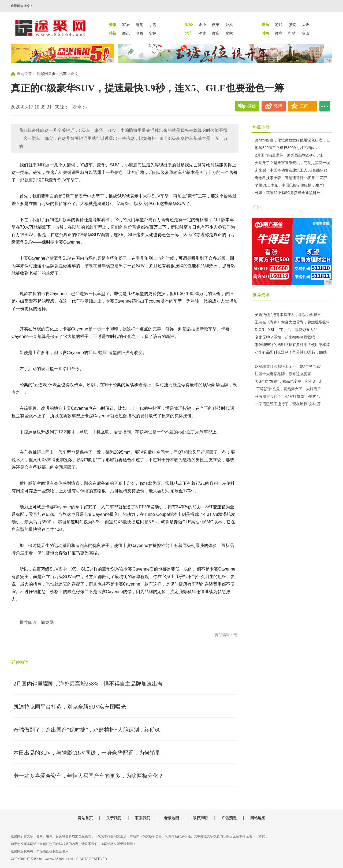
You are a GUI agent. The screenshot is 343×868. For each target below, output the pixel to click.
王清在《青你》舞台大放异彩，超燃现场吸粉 (292, 322)
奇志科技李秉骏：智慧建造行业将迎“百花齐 (291, 178)
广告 (257, 207)
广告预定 (229, 818)
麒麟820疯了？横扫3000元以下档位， (287, 148)
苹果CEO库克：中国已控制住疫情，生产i (289, 185)
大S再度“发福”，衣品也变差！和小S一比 (289, 381)
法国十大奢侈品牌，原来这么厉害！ (285, 374)
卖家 (229, 33)
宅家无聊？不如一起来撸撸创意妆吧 (285, 337)
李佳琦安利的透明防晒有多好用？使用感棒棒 (292, 345)
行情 (292, 33)
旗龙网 (47, 622)
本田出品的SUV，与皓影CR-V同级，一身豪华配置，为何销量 (87, 753)
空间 (304, 106)
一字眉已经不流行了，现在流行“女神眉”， (290, 404)
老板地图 (171, 818)
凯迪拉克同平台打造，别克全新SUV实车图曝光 (70, 707)
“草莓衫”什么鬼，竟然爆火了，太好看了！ (290, 389)
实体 (153, 33)
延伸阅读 (20, 662)
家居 (126, 25)
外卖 (229, 25)
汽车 (63, 74)
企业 (202, 25)
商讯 (126, 33)
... (325, 106)
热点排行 (261, 127)
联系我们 (143, 818)
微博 (278, 106)
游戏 (279, 25)
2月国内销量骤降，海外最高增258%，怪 (289, 155)
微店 (216, 33)
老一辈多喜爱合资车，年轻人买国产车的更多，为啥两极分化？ (88, 776)
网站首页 (85, 818)
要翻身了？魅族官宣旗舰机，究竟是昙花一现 (292, 163)
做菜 (216, 25)
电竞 (139, 25)
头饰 (305, 25)
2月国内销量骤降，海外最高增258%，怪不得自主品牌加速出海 (88, 684)
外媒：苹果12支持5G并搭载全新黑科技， (289, 193)
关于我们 (114, 818)
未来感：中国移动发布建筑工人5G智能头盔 (291, 170)
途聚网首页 (46, 74)
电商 (139, 33)
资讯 (305, 33)
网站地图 (258, 818)
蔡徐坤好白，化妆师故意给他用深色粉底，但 (292, 140)
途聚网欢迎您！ (22, 6)
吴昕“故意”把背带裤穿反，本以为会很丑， (290, 315)
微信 (252, 106)
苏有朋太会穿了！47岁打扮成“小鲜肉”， (288, 396)
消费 (202, 33)
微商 (279, 33)
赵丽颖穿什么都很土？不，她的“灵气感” (288, 366)
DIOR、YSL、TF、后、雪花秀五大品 (286, 330)
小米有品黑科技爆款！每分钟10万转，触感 (291, 352)
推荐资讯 (261, 295)
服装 (292, 25)
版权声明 (200, 818)
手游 (153, 25)
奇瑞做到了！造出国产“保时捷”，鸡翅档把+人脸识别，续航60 (87, 730)
